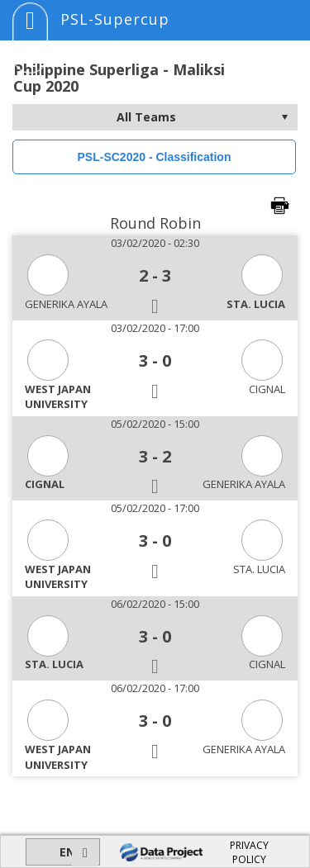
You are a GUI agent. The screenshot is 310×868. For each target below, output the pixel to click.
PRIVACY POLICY (249, 852)
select (284, 117)
